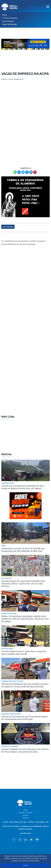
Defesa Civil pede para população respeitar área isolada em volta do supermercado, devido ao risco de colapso (25, 619)
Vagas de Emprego (9, 24)
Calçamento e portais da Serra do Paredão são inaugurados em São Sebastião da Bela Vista (23, 550)
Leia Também (8, 227)
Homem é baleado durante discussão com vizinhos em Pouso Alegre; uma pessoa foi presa (25, 750)
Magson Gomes (7, 79)
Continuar (25, 865)
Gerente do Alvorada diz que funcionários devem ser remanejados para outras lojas (24, 718)
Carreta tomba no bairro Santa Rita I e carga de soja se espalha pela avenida (23, 653)
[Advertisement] (25, 137)
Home (4, 15)
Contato (25, 818)
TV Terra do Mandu (25, 813)
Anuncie (26, 815)
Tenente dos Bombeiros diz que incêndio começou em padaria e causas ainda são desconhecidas (25, 685)
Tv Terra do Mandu (10, 18)
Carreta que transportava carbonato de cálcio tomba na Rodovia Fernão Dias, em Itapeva (23, 487)
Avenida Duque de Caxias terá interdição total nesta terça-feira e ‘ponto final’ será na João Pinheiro (23, 584)
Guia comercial (8, 21)
